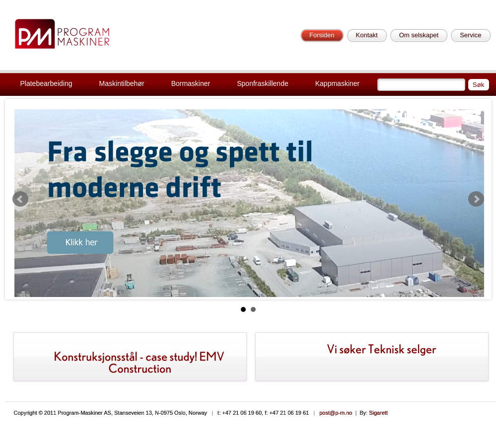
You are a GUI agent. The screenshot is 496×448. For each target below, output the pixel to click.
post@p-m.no (336, 413)
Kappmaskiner (338, 83)
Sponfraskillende (263, 83)
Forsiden (322, 35)
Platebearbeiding (46, 83)
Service (470, 35)
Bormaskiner (191, 83)
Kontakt (367, 35)
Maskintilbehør (122, 83)
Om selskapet (419, 35)
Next (476, 199)
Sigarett (378, 413)
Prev (20, 199)
